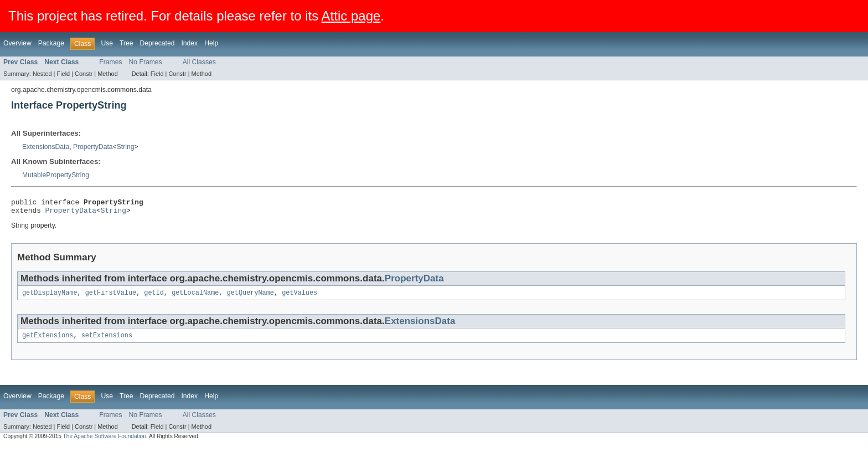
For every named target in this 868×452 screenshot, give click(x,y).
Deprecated (157, 43)
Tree (126, 43)
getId (154, 297)
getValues (299, 297)
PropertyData (93, 147)
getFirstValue (111, 297)
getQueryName (250, 297)
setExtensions (107, 341)
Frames (110, 62)
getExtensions (48, 341)
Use (107, 43)
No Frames (146, 62)
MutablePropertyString (56, 175)
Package (51, 43)
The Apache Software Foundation (105, 442)
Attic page (351, 16)
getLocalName (195, 297)
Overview (17, 43)
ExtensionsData (46, 147)
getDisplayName (50, 297)
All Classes (199, 62)
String (126, 147)
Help (211, 43)
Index (189, 43)
